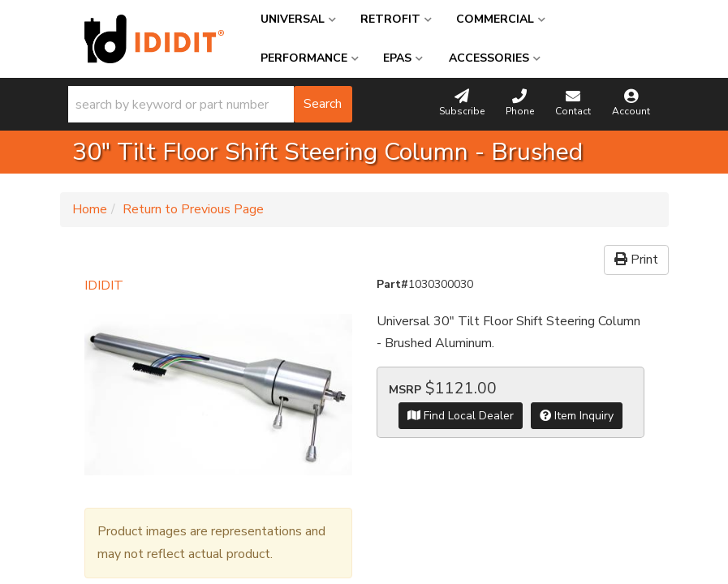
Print (636, 260)
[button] (210, 104)
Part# (392, 284)
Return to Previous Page (193, 209)
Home (90, 209)
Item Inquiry (577, 416)
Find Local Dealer (461, 416)
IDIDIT (104, 286)
